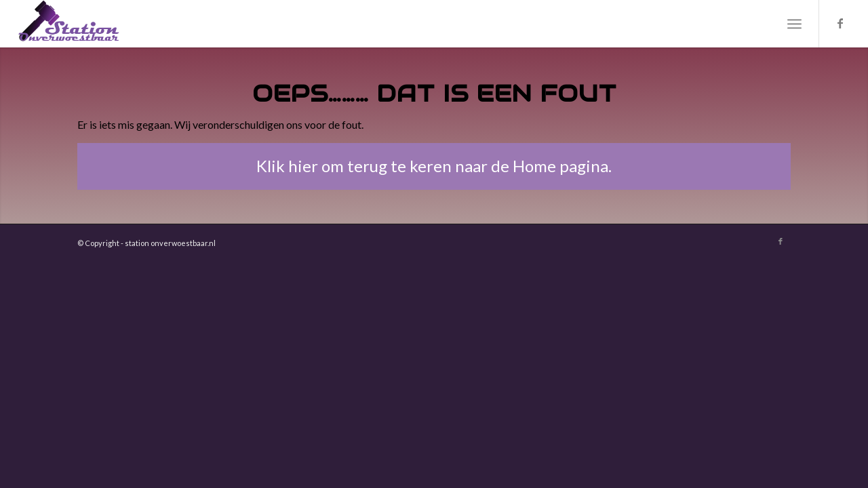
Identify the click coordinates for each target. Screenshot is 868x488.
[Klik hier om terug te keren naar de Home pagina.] (434, 166)
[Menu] (794, 24)
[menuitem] (794, 24)
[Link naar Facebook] (840, 23)
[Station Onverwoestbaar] (69, 24)
